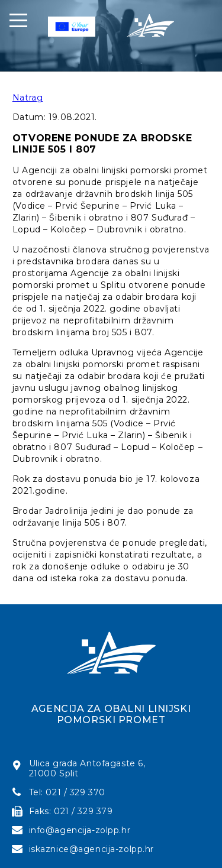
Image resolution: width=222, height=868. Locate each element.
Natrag (28, 98)
